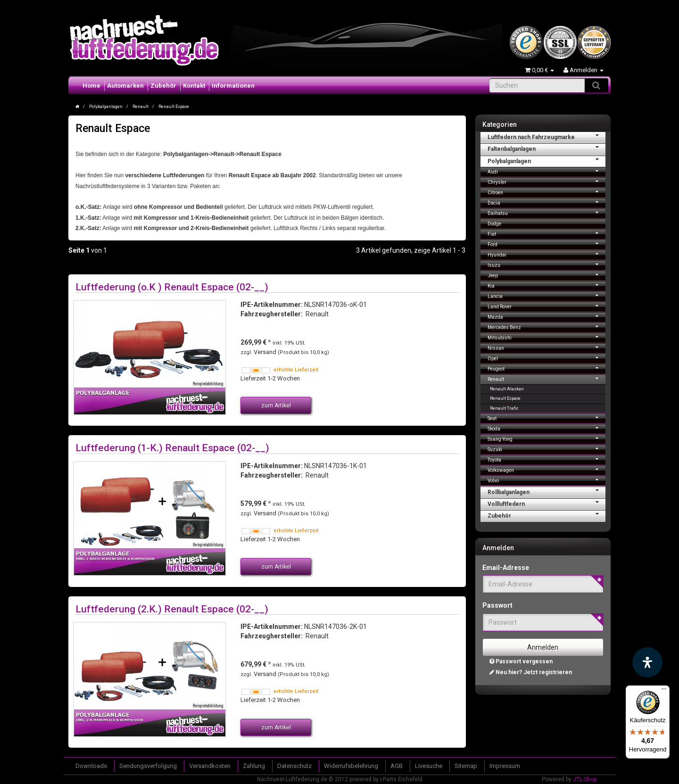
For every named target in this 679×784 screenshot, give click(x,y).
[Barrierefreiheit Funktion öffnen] (647, 662)
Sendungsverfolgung (148, 766)
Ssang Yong (547, 438)
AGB (397, 766)
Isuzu (547, 264)
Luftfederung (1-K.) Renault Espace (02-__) (172, 448)
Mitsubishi (547, 337)
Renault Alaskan (507, 389)
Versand (266, 352)
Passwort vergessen (521, 661)
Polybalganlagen (547, 160)
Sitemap (466, 766)
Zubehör (163, 86)
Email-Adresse (506, 568)
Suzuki (547, 449)
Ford (547, 243)
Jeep (547, 275)
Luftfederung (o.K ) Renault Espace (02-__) (172, 287)
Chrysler (547, 181)
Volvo (547, 480)
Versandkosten (210, 766)
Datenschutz (294, 766)
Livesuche (429, 766)
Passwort (497, 605)
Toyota (547, 459)
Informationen (233, 86)
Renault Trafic (504, 408)
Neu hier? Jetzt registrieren (531, 672)
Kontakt (194, 86)
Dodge (494, 224)
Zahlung (254, 766)
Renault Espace (505, 398)
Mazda (547, 316)
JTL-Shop (585, 779)
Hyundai (547, 254)
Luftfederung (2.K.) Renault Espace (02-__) (172, 609)
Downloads (91, 766)
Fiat (547, 233)
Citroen (547, 192)
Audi (547, 171)
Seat (547, 417)
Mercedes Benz (547, 326)
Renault (547, 378)
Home (91, 86)
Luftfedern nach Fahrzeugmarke (547, 136)
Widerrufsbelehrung (351, 766)
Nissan (547, 347)
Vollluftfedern (547, 503)
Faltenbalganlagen (547, 148)
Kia (547, 285)
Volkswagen (547, 469)
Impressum (505, 766)
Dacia (547, 202)
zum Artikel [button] (276, 405)
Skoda (547, 428)
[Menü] (664, 691)
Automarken (125, 86)
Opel (547, 358)
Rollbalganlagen (547, 491)
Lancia (547, 295)
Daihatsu (547, 212)
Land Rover (547, 306)
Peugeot (547, 368)
